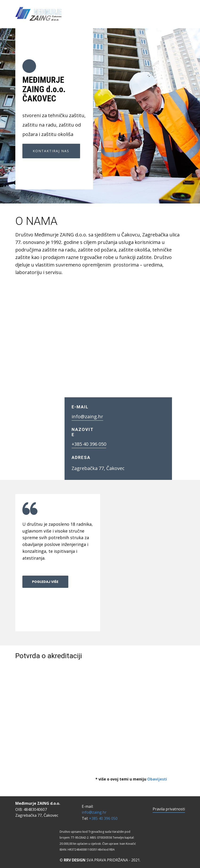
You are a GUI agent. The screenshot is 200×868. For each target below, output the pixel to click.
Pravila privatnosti (169, 809)
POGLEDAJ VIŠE (45, 582)
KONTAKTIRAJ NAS (51, 151)
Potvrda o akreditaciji (49, 656)
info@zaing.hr (87, 416)
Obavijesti (157, 779)
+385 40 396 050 (89, 444)
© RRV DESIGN (73, 860)
